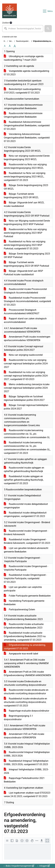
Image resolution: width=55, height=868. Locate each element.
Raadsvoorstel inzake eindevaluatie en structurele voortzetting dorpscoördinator (26, 692)
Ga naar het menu (1, 2)
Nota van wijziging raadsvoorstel (23, 355)
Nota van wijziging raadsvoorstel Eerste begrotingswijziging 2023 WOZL (27, 158)
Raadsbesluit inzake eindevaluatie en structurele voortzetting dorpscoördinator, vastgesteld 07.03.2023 (25, 702)
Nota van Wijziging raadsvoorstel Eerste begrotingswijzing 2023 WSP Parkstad (27, 222)
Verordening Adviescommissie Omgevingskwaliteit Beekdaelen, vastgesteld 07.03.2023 (27, 138)
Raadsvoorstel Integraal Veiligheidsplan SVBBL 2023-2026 (27, 754)
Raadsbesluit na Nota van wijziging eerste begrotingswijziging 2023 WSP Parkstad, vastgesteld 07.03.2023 (25, 245)
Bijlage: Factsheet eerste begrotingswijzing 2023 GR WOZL (21, 196)
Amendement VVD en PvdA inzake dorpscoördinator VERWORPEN (24, 736)
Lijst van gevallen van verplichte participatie (23, 589)
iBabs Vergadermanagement (20, 866)
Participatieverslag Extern (19, 610)
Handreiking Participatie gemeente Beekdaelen (24, 603)
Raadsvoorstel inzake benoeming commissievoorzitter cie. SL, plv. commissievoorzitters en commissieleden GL (27, 434)
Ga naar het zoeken (0, 2)
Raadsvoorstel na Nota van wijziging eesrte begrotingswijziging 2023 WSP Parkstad (25, 233)
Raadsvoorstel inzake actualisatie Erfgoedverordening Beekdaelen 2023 (24, 626)
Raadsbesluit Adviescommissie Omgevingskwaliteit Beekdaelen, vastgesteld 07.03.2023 (27, 125)
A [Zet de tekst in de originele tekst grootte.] (5, 46)
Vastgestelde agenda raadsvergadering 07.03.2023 (26, 73)
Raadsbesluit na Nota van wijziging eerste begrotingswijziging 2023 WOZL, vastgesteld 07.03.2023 (25, 177)
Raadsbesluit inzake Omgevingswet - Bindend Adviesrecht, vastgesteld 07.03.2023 (27, 541)
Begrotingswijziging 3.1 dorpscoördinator (18, 718)
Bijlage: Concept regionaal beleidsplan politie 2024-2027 (26, 407)
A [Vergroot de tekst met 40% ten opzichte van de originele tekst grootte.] (15, 46)
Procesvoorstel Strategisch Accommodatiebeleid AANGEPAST (22, 312)
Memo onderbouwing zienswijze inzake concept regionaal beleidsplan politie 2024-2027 (27, 388)
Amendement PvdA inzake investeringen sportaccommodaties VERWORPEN (27, 338)
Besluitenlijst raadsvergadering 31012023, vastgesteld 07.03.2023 (22, 91)
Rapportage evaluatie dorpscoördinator (26, 711)
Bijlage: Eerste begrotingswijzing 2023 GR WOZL (26, 187)
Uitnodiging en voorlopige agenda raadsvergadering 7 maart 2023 (24, 58)
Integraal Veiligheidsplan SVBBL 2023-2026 (26, 771)
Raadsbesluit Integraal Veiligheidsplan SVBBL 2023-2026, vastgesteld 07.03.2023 (26, 763)
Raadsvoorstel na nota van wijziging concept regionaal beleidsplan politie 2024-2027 (26, 364)
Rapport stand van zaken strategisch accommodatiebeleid (25, 320)
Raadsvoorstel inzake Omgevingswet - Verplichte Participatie (26, 568)
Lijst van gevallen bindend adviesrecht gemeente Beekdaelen (26, 550)
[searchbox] (23, 29)
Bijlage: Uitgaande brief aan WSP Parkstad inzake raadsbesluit (23, 273)
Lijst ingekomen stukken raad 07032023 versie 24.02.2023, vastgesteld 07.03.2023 (27, 795)
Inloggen (44, 866)
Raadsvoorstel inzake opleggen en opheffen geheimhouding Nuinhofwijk (24, 469)
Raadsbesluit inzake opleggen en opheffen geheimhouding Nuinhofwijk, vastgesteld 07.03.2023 (24, 480)
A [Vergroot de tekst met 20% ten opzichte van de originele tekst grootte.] (10, 46)
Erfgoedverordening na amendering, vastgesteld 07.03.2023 (25, 647)
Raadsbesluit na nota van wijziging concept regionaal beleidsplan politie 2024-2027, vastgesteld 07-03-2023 (26, 376)
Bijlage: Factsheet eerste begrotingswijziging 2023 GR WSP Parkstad (26, 264)
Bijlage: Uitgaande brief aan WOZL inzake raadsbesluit (24, 204)
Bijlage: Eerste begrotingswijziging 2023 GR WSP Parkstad (27, 255)
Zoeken (6, 23)
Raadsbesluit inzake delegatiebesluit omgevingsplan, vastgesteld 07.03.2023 (25, 514)
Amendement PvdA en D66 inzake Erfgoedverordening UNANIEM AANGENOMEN (27, 674)
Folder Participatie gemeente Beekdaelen (27, 596)
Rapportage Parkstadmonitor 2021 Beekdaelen (24, 780)
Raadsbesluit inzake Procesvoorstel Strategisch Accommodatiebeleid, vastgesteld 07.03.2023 (27, 301)
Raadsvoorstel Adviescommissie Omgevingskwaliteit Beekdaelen (23, 115)
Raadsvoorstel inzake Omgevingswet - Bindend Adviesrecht (26, 533)
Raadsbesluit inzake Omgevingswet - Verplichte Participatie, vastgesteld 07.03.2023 (25, 578)
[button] (48, 29)
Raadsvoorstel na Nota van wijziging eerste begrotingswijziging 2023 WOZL (25, 166)
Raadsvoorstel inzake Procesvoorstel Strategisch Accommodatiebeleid (25, 291)
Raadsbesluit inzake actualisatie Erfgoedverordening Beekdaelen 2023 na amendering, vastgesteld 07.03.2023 (25, 636)
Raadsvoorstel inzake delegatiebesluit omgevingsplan (26, 506)
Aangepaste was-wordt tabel (21, 654)
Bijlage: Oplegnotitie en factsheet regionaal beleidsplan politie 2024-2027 (24, 398)
